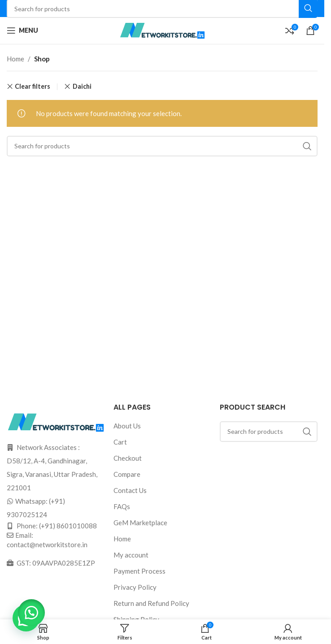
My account (131, 555)
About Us (127, 426)
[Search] (162, 146)
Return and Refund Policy (151, 603)
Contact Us (130, 490)
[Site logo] (162, 30)
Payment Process (139, 571)
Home (15, 59)
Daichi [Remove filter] (82, 86)
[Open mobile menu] (22, 30)
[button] (31, 613)
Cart (120, 442)
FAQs (122, 506)
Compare (127, 474)
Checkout (128, 458)
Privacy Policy (135, 587)
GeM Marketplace (140, 523)
